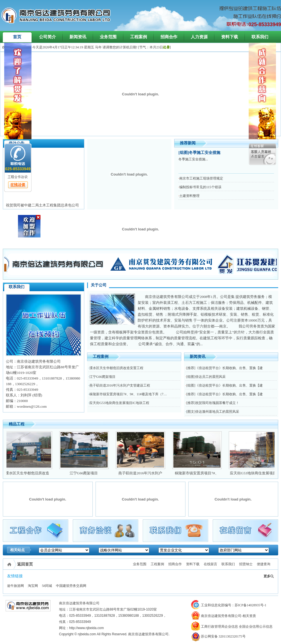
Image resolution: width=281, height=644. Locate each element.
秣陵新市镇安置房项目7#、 (200, 473)
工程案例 (139, 37)
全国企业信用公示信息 (256, 627)
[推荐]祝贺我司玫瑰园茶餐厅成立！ (213, 403)
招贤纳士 (246, 564)
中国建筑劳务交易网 (71, 586)
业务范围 (108, 37)
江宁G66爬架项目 (102, 377)
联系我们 (260, 37)
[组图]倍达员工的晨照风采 (206, 377)
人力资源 (199, 37)
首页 (17, 37)
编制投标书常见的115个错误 (200, 187)
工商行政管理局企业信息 (215, 627)
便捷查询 (264, 564)
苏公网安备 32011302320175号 (218, 636)
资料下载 (230, 37)
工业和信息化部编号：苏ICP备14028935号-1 (229, 605)
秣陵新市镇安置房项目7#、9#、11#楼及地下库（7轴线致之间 (135, 394)
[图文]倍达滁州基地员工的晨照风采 (213, 412)
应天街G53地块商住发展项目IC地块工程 (119, 403)
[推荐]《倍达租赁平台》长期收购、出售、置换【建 (225, 368)
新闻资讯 (78, 37)
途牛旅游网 (15, 586)
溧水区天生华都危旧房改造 (30, 473)
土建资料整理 (189, 196)
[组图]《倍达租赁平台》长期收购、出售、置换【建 (225, 385)
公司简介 (47, 37)
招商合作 (169, 37)
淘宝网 (33, 586)
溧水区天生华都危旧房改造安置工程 (116, 368)
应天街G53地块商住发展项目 (256, 473)
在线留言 (210, 564)
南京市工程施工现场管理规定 (201, 178)
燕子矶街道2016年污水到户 (143, 473)
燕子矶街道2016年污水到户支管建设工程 (120, 385)
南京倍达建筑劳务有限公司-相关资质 (224, 616)
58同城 (47, 586)
